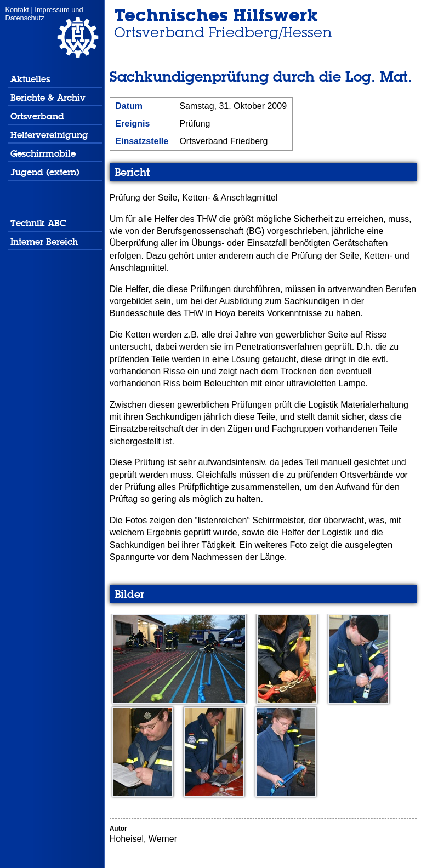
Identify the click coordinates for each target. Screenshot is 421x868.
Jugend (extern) (45, 172)
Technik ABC (38, 223)
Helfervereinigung (49, 135)
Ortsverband (37, 116)
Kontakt (17, 10)
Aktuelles (30, 79)
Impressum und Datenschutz (44, 14)
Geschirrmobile (43, 154)
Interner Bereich (44, 242)
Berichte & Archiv (48, 98)
